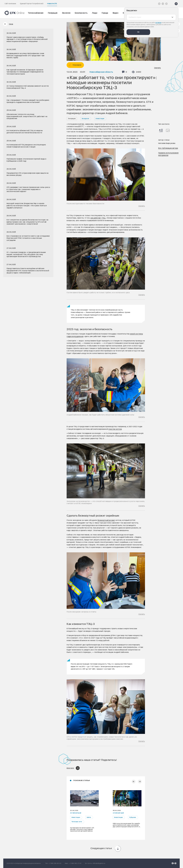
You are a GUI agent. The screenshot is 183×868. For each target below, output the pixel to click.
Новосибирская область (101, 72)
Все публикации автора (168, 148)
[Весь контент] (161, 130)
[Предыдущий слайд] (134, 782)
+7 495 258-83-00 (55, 863)
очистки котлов (115, 429)
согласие (158, 22)
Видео (116, 13)
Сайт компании (10, 4)
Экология (66, 13)
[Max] (166, 4)
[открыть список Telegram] (163, 4)
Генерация (53, 13)
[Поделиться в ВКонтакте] (73, 768)
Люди (95, 13)
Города (105, 13)
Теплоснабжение (36, 13)
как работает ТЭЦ (98, 218)
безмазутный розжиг (106, 520)
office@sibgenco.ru (99, 863)
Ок (138, 32)
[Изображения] (168, 130)
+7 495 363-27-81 (75, 863)
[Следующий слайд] (140, 782)
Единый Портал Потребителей (32, 4)
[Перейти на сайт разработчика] (174, 863)
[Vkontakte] (159, 4)
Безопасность (81, 13)
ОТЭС (82, 124)
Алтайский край (76, 813)
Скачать (157, 68)
